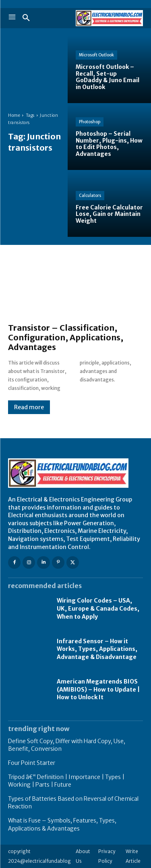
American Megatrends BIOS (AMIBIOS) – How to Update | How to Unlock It (98, 689)
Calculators (90, 196)
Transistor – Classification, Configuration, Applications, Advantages (66, 337)
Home (14, 115)
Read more (29, 407)
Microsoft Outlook (96, 55)
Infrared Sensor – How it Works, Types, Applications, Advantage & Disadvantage (97, 649)
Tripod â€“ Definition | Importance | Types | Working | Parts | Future (66, 781)
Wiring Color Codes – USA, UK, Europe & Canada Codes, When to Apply (98, 608)
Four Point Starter (32, 763)
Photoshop (90, 122)
